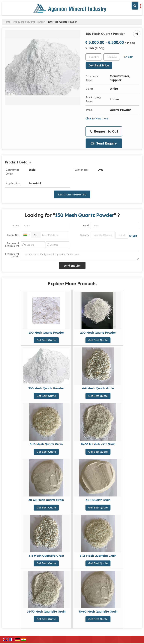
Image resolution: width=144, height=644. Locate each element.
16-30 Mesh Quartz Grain (98, 444)
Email (86, 225)
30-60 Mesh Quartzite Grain (98, 612)
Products (19, 22)
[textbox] (112, 57)
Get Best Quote (46, 340)
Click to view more (97, 118)
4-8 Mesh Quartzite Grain (46, 556)
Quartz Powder (36, 22)
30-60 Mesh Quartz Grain (46, 500)
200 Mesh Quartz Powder (98, 333)
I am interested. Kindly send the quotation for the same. (80, 255)
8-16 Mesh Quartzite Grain (98, 556)
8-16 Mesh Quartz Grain (46, 444)
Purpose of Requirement (12, 245)
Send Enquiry (104, 143)
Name (16, 225)
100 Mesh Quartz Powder (46, 333)
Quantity (84, 235)
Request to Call (104, 131)
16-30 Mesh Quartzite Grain (46, 612)
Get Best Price (99, 65)
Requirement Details (12, 255)
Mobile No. (13, 235)
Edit (128, 57)
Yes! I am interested (72, 194)
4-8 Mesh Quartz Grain (98, 388)
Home (7, 22)
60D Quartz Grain (98, 500)
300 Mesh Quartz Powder (46, 388)
